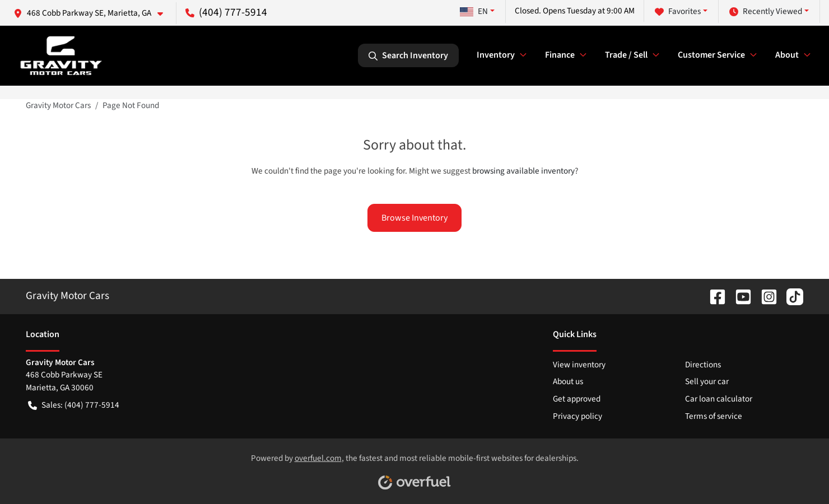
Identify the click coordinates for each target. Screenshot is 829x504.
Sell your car (707, 381)
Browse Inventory (414, 218)
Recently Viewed (766, 11)
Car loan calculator (719, 399)
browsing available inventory (523, 171)
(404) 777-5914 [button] (226, 12)
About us (568, 381)
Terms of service (714, 416)
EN (474, 11)
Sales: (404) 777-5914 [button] (74, 405)
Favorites (678, 11)
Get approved (577, 399)
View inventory (579, 365)
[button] (93, 13)
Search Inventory (408, 55)
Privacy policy (577, 416)
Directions (703, 365)
